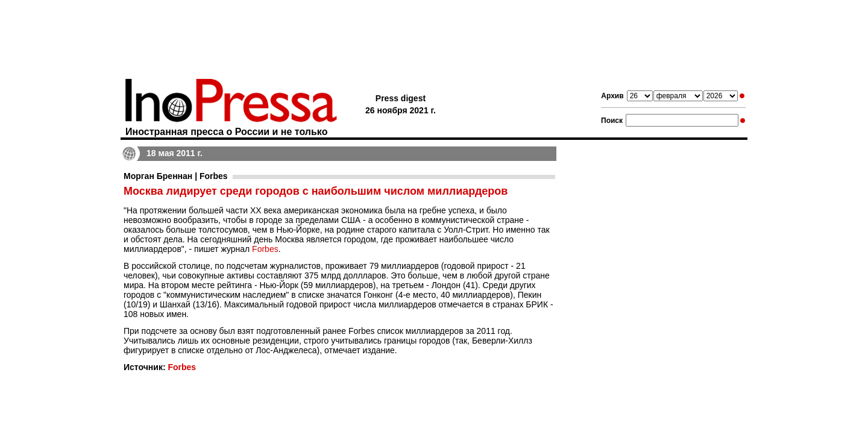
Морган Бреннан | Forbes (176, 176)
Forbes (265, 249)
